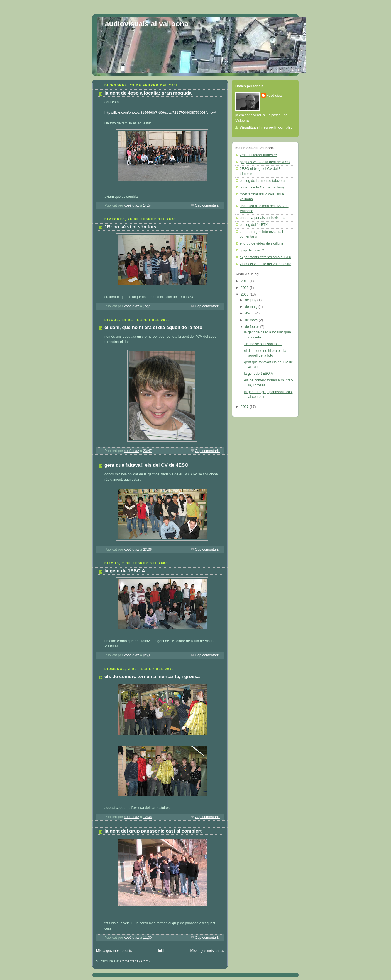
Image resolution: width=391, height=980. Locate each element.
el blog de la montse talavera (262, 181)
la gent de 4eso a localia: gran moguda (148, 93)
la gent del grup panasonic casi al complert (153, 831)
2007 (245, 407)
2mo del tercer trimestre (258, 155)
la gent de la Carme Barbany (262, 187)
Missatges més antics (207, 951)
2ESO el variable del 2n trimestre (266, 264)
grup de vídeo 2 (252, 250)
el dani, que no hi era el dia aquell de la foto (153, 327)
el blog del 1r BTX (254, 225)
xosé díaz (274, 96)
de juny (251, 300)
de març (252, 320)
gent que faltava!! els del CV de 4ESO (146, 465)
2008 (245, 294)
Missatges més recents (114, 951)
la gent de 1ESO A (125, 571)
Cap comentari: (207, 205)
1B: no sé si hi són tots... (132, 227)
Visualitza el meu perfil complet (266, 127)
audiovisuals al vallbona (147, 24)
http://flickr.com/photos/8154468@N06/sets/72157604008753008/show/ (160, 113)
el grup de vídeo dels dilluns (262, 243)
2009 (245, 288)
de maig (252, 307)
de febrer (253, 327)
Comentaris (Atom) (135, 961)
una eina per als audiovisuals (262, 218)
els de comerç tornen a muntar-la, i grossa (152, 677)
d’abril (250, 313)
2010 (245, 281)
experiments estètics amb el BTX (265, 257)
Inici (161, 951)
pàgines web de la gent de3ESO (265, 162)
